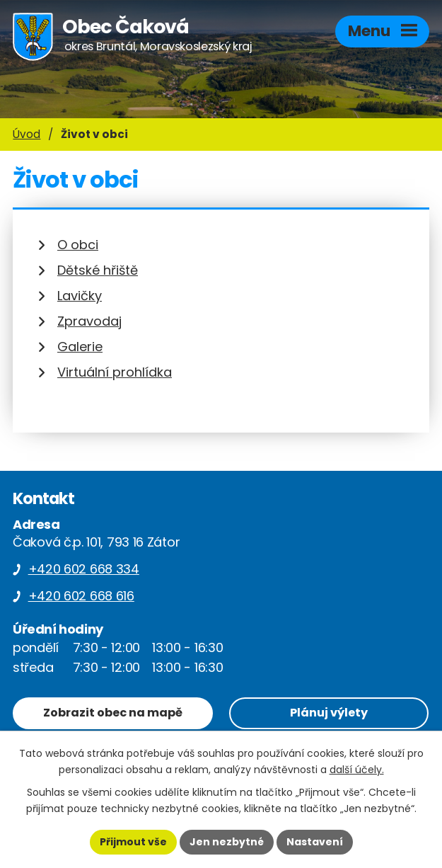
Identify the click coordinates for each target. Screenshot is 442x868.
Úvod (27, 134)
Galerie (80, 347)
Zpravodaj (89, 321)
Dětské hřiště (98, 270)
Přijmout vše (133, 842)
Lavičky (80, 296)
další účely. (357, 770)
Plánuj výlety (329, 713)
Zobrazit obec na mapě (113, 713)
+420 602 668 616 (81, 596)
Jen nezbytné (227, 842)
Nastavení (315, 842)
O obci (78, 245)
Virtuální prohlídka (115, 372)
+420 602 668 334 (84, 569)
